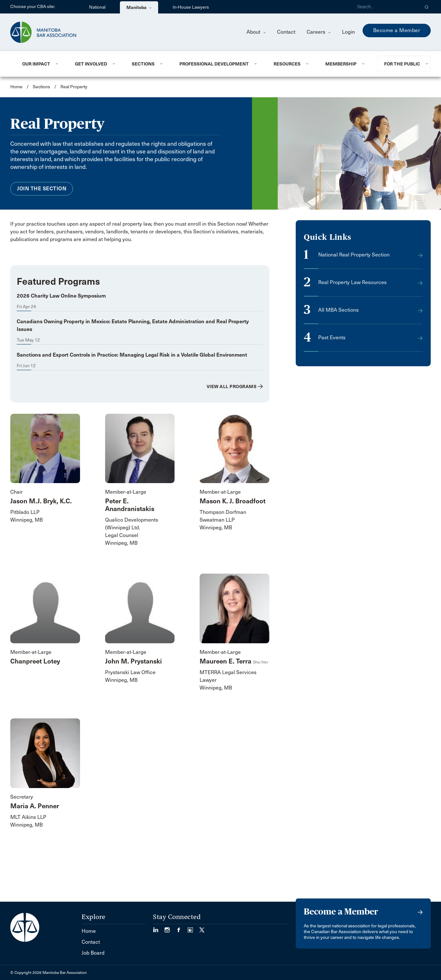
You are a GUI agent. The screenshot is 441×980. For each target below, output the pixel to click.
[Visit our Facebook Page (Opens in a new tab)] (182, 928)
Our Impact (36, 64)
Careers (319, 32)
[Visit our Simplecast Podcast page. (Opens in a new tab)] (194, 928)
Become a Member (397, 30)
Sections (143, 64)
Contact (286, 32)
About (256, 32)
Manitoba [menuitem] (139, 7)
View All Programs (232, 386)
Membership (341, 64)
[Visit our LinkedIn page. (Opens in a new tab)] (159, 928)
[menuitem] (41, 64)
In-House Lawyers (191, 7)
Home (16, 87)
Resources (287, 64)
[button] (427, 7)
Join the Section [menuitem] (42, 189)
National (97, 7)
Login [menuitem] (348, 32)
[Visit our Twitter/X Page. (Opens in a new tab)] (202, 928)
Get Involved (91, 64)
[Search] (386, 7)
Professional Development (214, 64)
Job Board (93, 953)
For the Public (402, 64)
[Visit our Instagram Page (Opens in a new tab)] (170, 928)
